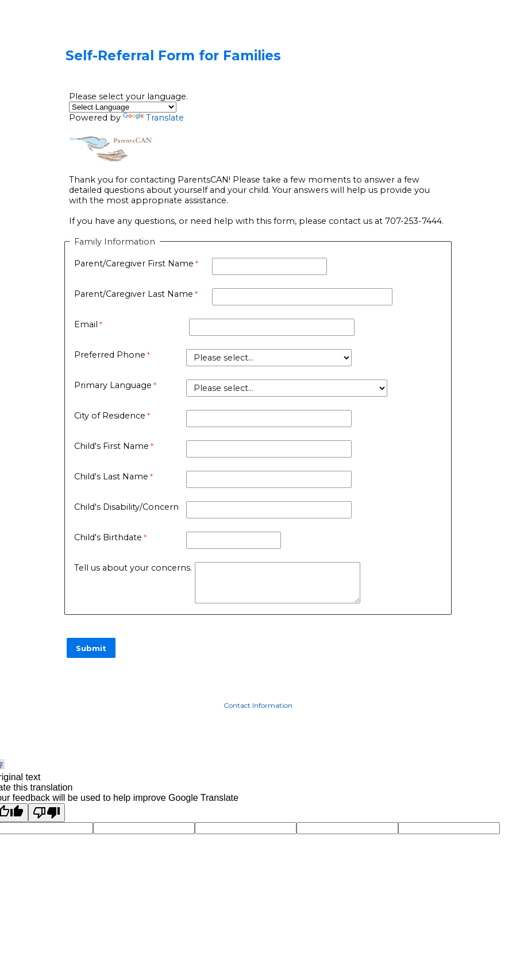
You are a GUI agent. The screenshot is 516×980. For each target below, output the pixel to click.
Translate (153, 118)
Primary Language (113, 385)
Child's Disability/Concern (126, 507)
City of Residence (110, 416)
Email (86, 324)
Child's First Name (111, 446)
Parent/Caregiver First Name (134, 264)
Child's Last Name (111, 477)
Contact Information (258, 705)
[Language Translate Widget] (123, 107)
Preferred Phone (110, 355)
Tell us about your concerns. (133, 568)
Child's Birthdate (108, 537)
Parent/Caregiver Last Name (134, 294)
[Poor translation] (47, 813)
